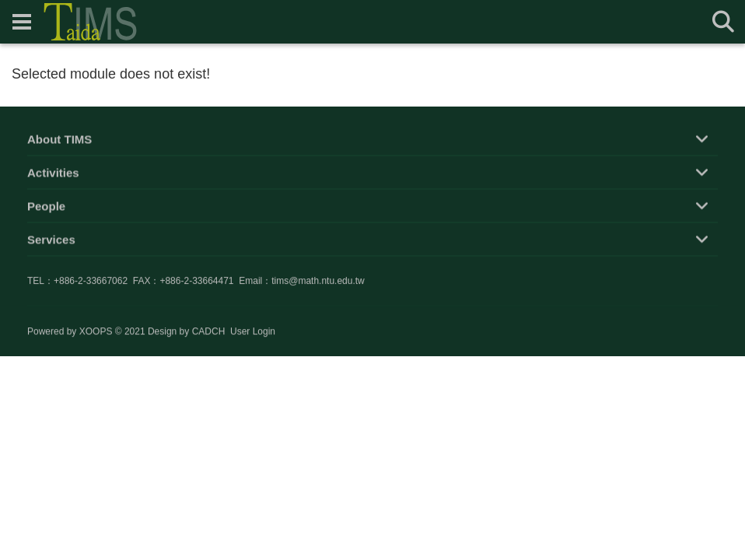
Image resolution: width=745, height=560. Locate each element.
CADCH (209, 332)
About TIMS (59, 141)
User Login (253, 332)
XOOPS (96, 332)
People (46, 208)
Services (51, 241)
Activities (53, 175)
